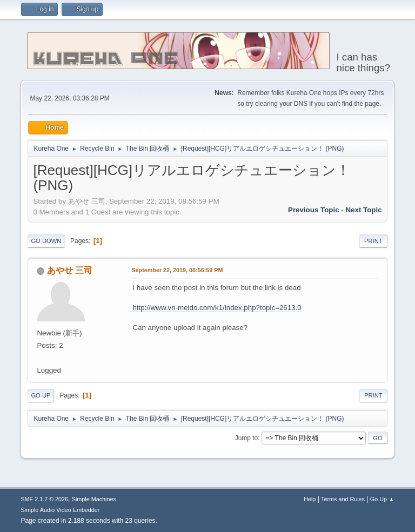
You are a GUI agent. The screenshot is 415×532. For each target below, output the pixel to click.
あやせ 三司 (70, 270)
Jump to (247, 437)
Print (373, 241)
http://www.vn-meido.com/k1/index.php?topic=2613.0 (217, 308)
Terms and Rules (343, 499)
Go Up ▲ (382, 499)
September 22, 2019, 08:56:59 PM (177, 270)
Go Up (41, 395)
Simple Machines (94, 499)
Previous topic (314, 210)
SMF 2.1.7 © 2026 (44, 499)
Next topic (363, 210)
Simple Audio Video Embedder (60, 510)
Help (310, 499)
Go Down (46, 241)
